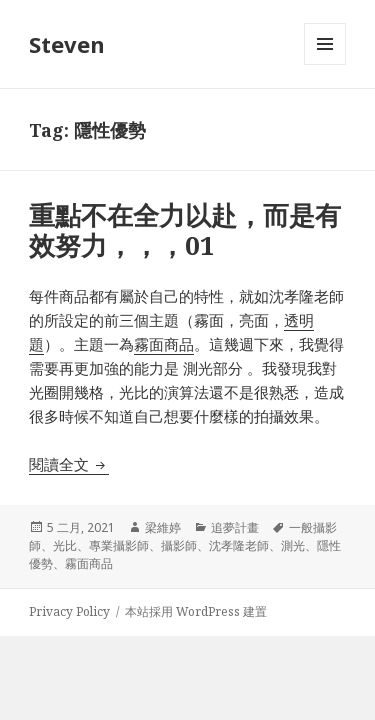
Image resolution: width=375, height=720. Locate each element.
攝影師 (179, 545)
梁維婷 (163, 527)
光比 (65, 545)
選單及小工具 (325, 64)
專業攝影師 (119, 545)
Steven (67, 44)
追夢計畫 (235, 527)
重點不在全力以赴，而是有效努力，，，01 (185, 230)
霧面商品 (164, 344)
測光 (293, 545)
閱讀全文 (69, 464)
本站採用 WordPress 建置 (196, 611)
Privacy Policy (69, 611)
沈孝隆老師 (239, 545)
